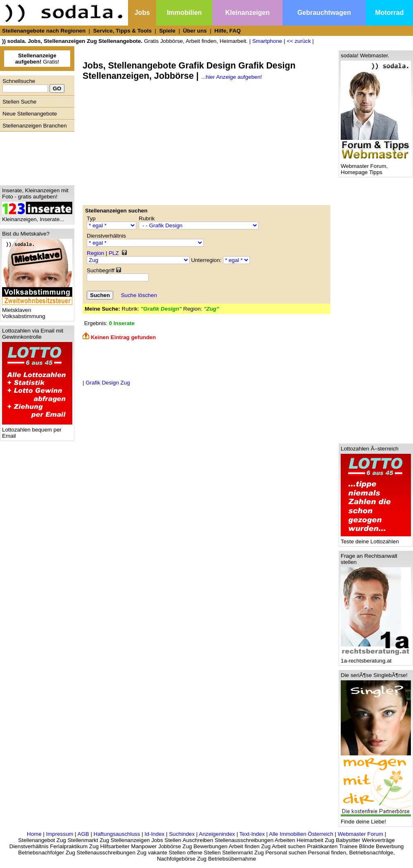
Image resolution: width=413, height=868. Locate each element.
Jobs (142, 13)
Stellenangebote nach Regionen (44, 31)
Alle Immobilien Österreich (301, 834)
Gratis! (37, 59)
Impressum (59, 834)
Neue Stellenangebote (30, 114)
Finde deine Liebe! (376, 819)
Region (95, 253)
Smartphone (267, 41)
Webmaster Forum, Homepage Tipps (376, 167)
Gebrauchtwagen (324, 13)
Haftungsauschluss (117, 834)
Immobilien (184, 13)
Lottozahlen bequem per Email (37, 430)
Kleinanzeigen (247, 13)
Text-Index (252, 834)
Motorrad (389, 13)
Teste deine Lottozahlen (376, 539)
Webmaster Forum (361, 834)
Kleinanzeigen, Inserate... (37, 217)
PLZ (114, 253)
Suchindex (182, 834)
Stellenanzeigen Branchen (35, 126)
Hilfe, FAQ (228, 31)
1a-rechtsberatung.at (376, 658)
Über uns (195, 31)
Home (34, 834)
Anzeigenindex (217, 834)
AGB (83, 834)
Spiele (167, 31)
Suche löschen (139, 295)
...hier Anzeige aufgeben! (231, 77)
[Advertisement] (35, 156)
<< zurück (299, 41)
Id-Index (154, 834)
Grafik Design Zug (108, 383)
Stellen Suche (19, 102)
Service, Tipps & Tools (122, 31)
